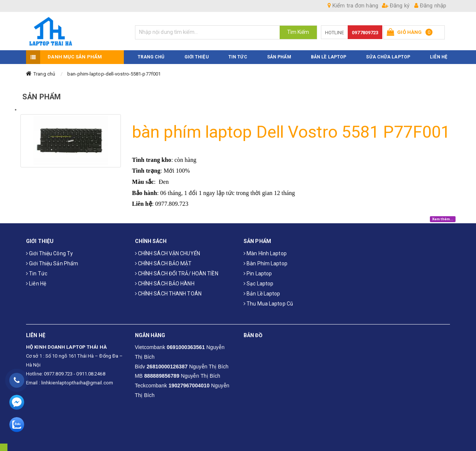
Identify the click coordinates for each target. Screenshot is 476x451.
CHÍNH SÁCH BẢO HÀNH (165, 284)
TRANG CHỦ (151, 57)
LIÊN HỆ (439, 57)
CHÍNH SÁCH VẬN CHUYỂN (168, 253)
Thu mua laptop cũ (268, 304)
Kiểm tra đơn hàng (353, 6)
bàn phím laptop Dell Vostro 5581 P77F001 (291, 132)
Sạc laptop (258, 284)
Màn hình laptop (265, 253)
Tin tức (37, 274)
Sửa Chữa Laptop (388, 57)
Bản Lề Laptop (329, 57)
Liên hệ (36, 284)
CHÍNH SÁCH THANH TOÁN (168, 294)
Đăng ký (396, 6)
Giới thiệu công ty (49, 253)
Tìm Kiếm (298, 32)
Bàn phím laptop (266, 263)
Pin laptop (258, 274)
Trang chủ (44, 74)
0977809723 (365, 33)
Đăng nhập (430, 6)
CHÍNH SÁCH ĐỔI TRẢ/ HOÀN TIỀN (177, 274)
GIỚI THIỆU (197, 57)
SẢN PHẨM (279, 57)
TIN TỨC (238, 57)
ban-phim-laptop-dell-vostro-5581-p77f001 (114, 74)
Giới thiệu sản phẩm (52, 263)
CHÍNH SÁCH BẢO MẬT (163, 263)
